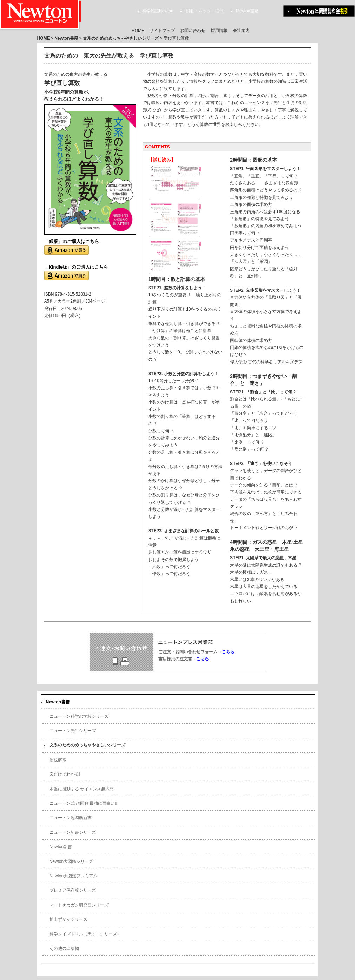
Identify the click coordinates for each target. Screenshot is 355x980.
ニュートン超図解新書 (71, 818)
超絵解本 (58, 760)
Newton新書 (61, 847)
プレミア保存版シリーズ (73, 890)
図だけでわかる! (65, 774)
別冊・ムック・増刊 (205, 11)
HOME (138, 31)
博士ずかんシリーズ (68, 919)
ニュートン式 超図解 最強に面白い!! (83, 803)
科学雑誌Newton (158, 11)
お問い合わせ (193, 31)
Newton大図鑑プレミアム (74, 876)
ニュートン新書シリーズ (73, 832)
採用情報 (219, 31)
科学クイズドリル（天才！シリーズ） (85, 934)
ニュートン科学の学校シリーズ (79, 716)
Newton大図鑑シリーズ (71, 861)
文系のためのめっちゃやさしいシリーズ (121, 38)
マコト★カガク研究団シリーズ (79, 905)
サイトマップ (162, 31)
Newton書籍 (247, 11)
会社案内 (241, 31)
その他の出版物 (64, 948)
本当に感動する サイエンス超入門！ (84, 789)
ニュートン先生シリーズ (73, 731)
